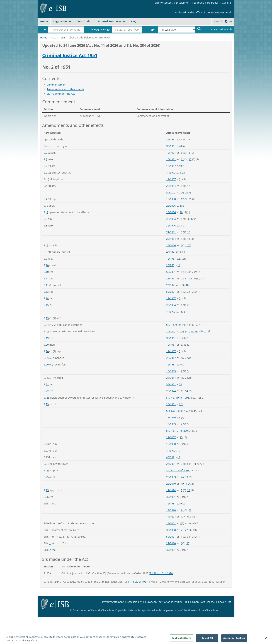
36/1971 (171, 384)
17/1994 (171, 490)
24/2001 (171, 464)
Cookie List (224, 602)
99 (181, 212)
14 (47, 298)
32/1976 (171, 225)
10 (186, 192)
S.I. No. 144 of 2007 (178, 470)
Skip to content (164, 3)
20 (47, 345)
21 (184, 173)
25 (181, 437)
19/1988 (171, 199)
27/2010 (171, 543)
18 (189, 232)
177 (189, 245)
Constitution (84, 21)
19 (180, 166)
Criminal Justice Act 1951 (70, 55)
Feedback (198, 3)
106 (182, 206)
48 (180, 139)
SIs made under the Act (61, 94)
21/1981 (171, 232)
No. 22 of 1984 (139, 582)
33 (186, 477)
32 (191, 278)
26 (189, 305)
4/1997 (170, 173)
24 (180, 384)
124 (181, 404)
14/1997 (171, 517)
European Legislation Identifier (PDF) (167, 602)
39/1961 (171, 139)
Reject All (207, 640)
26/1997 (171, 278)
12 (182, 159)
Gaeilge (226, 3)
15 (47, 305)
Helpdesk (213, 3)
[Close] (266, 640)
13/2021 (171, 523)
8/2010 (170, 192)
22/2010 (171, 484)
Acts (53, 37)
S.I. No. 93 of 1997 (177, 325)
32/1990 (171, 530)
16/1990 (171, 417)
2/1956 (170, 265)
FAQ (134, 21)
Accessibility (134, 602)
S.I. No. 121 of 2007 (178, 431)
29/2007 (171, 437)
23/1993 (171, 477)
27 (188, 358)
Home (44, 21)
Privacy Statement (113, 602)
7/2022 (170, 331)
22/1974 (171, 391)
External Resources (109, 21)
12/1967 (171, 153)
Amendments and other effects (65, 89)
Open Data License (203, 602)
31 (186, 278)
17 (189, 186)
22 (182, 278)
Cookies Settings (181, 640)
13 (189, 153)
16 (48, 331)
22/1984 (171, 186)
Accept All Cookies (234, 640)
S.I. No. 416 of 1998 (178, 398)
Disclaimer (182, 3)
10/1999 (171, 371)
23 (48, 398)
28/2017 (171, 358)
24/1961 (171, 404)
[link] (218, 30)
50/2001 (171, 272)
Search (221, 21)
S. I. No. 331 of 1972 (178, 411)
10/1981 (171, 159)
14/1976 (171, 510)
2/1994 (170, 285)
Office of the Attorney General (213, 12)
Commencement (57, 85)
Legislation (60, 21)
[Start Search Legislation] (199, 28)
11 (189, 239)
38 (188, 543)
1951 (62, 37)
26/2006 (171, 206)
